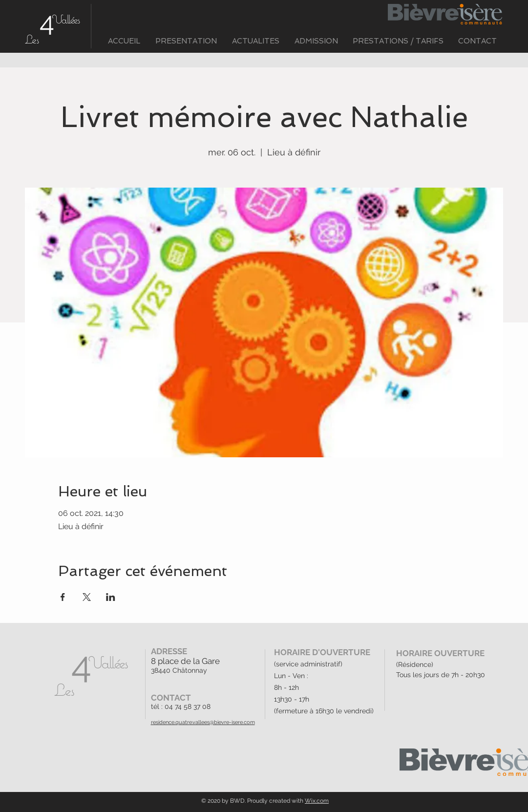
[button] (186, 41)
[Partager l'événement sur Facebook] (63, 597)
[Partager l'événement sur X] (87, 597)
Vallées (66, 19)
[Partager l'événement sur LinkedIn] (111, 597)
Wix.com (317, 801)
